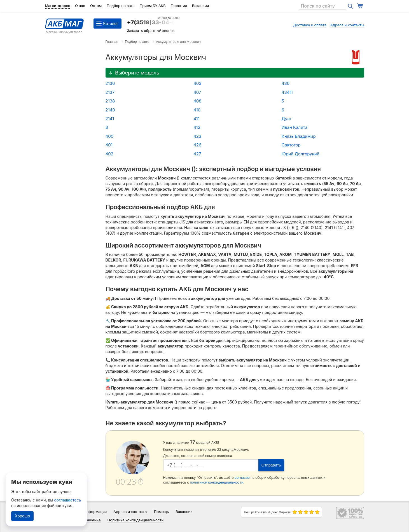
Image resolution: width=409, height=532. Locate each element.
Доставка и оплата (310, 25)
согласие (242, 478)
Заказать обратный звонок (151, 31)
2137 (110, 92)
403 (197, 83)
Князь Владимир (299, 136)
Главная (112, 42)
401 (109, 145)
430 (286, 83)
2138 (110, 101)
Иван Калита (295, 127)
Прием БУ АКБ (153, 6)
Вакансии (201, 6)
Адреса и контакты (347, 25)
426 (197, 145)
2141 (110, 119)
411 (197, 119)
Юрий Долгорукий (301, 154)
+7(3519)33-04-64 (153, 22)
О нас (80, 6)
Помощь (161, 512)
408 (197, 101)
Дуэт (287, 119)
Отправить (271, 465)
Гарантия (179, 6)
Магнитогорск (58, 6)
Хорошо (22, 516)
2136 (110, 83)
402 (109, 154)
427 (197, 154)
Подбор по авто (121, 6)
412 (197, 127)
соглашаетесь (68, 500)
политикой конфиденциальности (217, 482)
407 (197, 92)
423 (197, 136)
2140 (110, 110)
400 (110, 136)
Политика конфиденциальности (136, 520)
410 (197, 110)
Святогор (291, 145)
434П (287, 92)
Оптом (96, 6)
